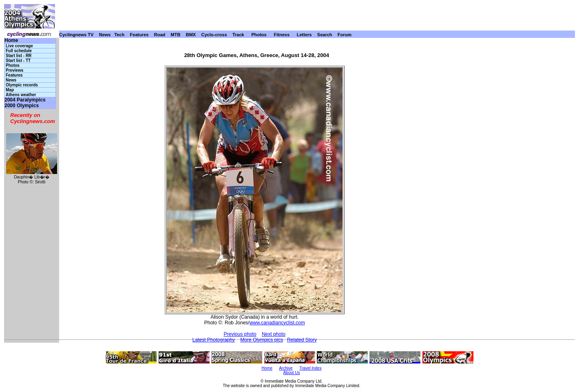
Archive (286, 368)
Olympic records (22, 85)
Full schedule (19, 51)
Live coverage (19, 46)
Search (325, 35)
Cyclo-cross (214, 35)
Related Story (302, 340)
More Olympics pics (262, 340)
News (105, 35)
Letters (304, 35)
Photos (259, 35)
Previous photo (240, 334)
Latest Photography (214, 340)
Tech (119, 35)
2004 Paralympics (25, 100)
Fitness (282, 35)
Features (139, 35)
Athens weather (21, 95)
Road (160, 35)
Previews (14, 70)
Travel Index (311, 368)
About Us (291, 373)
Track (238, 35)
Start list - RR (19, 56)
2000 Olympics (22, 106)
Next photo (274, 334)
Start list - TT (18, 61)
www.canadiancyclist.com (277, 323)
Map (10, 90)
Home (11, 41)
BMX (191, 35)
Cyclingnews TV (76, 35)
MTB (176, 35)
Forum (345, 35)
